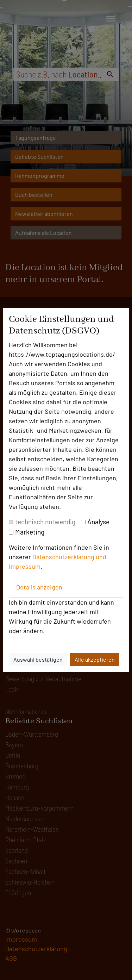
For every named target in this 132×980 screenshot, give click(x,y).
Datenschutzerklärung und (69, 557)
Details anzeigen (39, 587)
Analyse (98, 522)
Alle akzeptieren (95, 659)
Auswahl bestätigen (38, 659)
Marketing (30, 532)
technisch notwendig (45, 522)
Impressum (25, 566)
